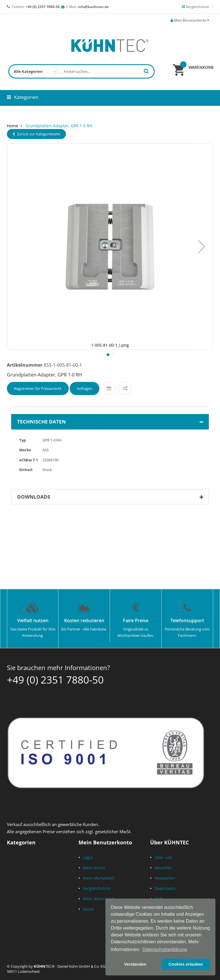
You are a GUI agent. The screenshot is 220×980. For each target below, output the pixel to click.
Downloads (165, 888)
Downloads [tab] (111, 497)
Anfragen (85, 389)
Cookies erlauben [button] (186, 964)
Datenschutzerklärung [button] (165, 949)
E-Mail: (87, 7)
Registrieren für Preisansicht (38, 389)
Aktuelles (163, 868)
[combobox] (81, 71)
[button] (202, 247)
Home (12, 126)
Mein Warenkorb (99, 899)
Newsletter (165, 878)
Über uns (163, 857)
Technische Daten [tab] (111, 422)
